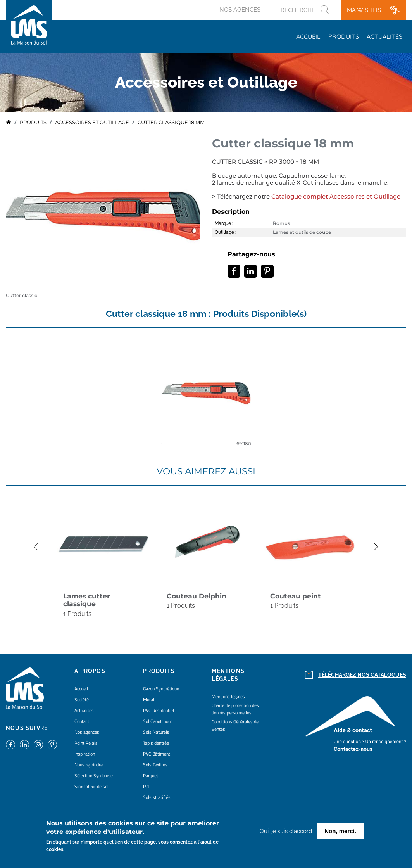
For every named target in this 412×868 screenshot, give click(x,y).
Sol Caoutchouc (158, 721)
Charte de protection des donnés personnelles (235, 709)
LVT (147, 786)
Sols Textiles (155, 765)
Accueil (308, 36)
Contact (82, 721)
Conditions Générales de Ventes (235, 725)
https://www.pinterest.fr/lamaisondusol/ (52, 745)
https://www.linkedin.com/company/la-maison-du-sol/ (24, 745)
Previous (32, 546)
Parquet (151, 775)
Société (82, 699)
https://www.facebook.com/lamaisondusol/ (10, 745)
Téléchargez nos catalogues (362, 675)
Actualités (384, 36)
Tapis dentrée (156, 743)
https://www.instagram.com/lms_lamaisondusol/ (38, 745)
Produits (344, 36)
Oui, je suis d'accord (286, 831)
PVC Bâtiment (157, 754)
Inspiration (85, 754)
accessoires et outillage (92, 122)
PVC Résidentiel (159, 710)
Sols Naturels (156, 732)
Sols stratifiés (157, 797)
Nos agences (240, 10)
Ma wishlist (366, 10)
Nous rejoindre (89, 765)
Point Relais (86, 743)
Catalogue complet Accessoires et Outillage (336, 197)
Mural (149, 699)
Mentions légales (228, 696)
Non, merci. (340, 831)
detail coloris (206, 394)
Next (380, 546)
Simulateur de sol (91, 786)
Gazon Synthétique (161, 689)
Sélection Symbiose (94, 775)
